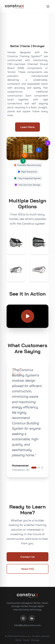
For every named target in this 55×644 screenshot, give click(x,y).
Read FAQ (28, 569)
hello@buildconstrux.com (27, 625)
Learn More (27, 127)
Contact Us (27, 557)
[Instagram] (23, 618)
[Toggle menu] (48, 7)
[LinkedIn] (32, 618)
